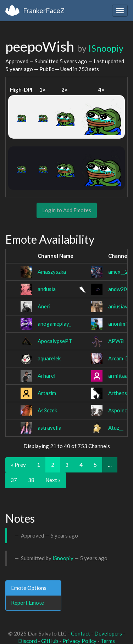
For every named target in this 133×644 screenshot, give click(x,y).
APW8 (116, 341)
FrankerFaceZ (44, 10)
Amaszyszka (52, 272)
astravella (49, 428)
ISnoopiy (106, 48)
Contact (81, 633)
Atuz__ (116, 428)
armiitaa (118, 376)
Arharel (46, 376)
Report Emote (27, 603)
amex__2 (118, 272)
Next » (53, 480)
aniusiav (118, 306)
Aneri (44, 306)
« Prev (18, 465)
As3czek (47, 410)
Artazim (47, 393)
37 (14, 480)
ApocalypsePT (55, 341)
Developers (108, 633)
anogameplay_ (54, 324)
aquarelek (49, 358)
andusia (47, 289)
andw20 (118, 289)
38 (31, 480)
